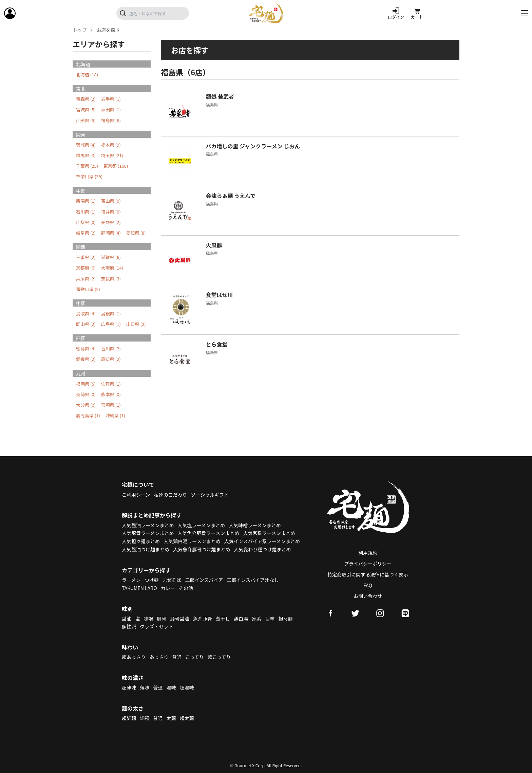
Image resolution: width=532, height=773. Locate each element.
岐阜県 (86, 233)
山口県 (136, 324)
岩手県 (111, 99)
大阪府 (112, 268)
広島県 (111, 324)
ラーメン (131, 580)
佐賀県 (111, 384)
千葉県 (87, 166)
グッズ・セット (156, 626)
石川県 (86, 212)
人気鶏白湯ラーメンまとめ (192, 541)
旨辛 (270, 619)
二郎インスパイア (204, 580)
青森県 (86, 99)
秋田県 (111, 109)
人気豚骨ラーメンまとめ (148, 533)
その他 (186, 588)
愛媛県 (86, 359)
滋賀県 (111, 257)
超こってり (219, 657)
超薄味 (129, 687)
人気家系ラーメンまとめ (269, 533)
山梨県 (86, 222)
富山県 (111, 201)
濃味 (171, 687)
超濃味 (187, 687)
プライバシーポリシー (368, 564)
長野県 (111, 222)
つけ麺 (152, 580)
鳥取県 (86, 314)
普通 (177, 657)
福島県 (111, 120)
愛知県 (136, 233)
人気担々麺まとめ (141, 541)
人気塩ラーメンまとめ (201, 525)
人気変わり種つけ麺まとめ (262, 549)
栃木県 (111, 145)
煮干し (223, 619)
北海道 (87, 75)
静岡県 (111, 233)
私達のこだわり (170, 495)
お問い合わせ (368, 596)
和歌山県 (88, 289)
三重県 (86, 257)
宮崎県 (111, 405)
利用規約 (368, 553)
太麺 (171, 718)
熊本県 (111, 394)
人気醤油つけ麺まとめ (146, 549)
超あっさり (134, 657)
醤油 (127, 619)
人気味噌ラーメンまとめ (255, 525)
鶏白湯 (241, 619)
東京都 (116, 166)
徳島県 (86, 348)
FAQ (368, 585)
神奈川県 (89, 176)
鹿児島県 (88, 415)
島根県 (111, 314)
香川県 (111, 348)
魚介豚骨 (203, 619)
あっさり (159, 657)
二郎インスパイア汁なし (253, 580)
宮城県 (86, 109)
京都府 (86, 268)
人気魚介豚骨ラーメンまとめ (208, 533)
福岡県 (86, 384)
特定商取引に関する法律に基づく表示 (368, 574)
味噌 (148, 619)
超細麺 (129, 718)
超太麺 (187, 718)
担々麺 (285, 619)
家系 (256, 619)
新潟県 (86, 201)
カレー (168, 588)
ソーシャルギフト (210, 495)
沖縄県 (115, 415)
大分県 (86, 405)
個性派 (129, 626)
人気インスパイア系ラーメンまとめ (262, 541)
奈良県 (111, 279)
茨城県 (86, 145)
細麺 (145, 718)
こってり (194, 657)
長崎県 (86, 394)
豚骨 (161, 619)
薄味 (145, 687)
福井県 (111, 212)
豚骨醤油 (180, 619)
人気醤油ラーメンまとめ (148, 525)
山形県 (86, 120)
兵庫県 (86, 279)
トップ (80, 30)
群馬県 (86, 155)
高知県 (111, 359)
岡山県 (86, 324)
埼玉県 (112, 155)
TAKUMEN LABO (139, 588)
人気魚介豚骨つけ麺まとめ (202, 549)
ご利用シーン (136, 495)
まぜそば (172, 580)
